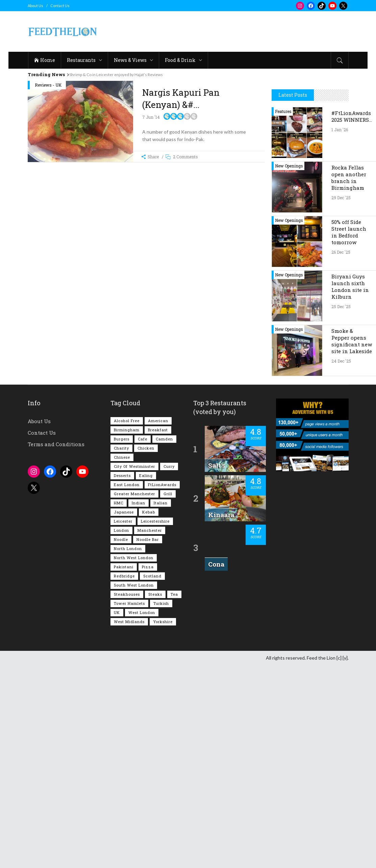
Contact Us (60, 6)
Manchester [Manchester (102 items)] (150, 733)
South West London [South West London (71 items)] (134, 788)
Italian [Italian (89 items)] (161, 706)
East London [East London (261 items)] (127, 688)
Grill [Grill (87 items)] (168, 697)
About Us (35, 6)
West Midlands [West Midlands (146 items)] (129, 825)
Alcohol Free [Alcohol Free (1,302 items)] (127, 624)
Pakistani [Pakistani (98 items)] (124, 770)
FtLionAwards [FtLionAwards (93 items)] (162, 688)
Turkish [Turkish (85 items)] (161, 806)
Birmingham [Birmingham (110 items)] (127, 633)
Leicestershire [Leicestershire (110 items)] (155, 724)
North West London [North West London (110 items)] (134, 761)
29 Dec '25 (341, 401)
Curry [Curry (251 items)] (169, 669)
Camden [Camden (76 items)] (164, 642)
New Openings (289, 369)
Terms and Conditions (56, 647)
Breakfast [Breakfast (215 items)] (158, 633)
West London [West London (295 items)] (142, 815)
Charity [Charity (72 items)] (121, 651)
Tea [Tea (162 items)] (174, 797)
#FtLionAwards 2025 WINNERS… (352, 319)
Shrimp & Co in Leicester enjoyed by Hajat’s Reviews (116, 75)
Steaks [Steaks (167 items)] (155, 797)
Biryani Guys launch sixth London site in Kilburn (350, 489)
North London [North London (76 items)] (128, 751)
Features (283, 314)
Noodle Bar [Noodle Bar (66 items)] (148, 742)
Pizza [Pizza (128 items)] (148, 770)
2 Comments (185, 157)
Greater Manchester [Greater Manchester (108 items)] (134, 697)
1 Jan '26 (340, 333)
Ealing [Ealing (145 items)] (146, 678)
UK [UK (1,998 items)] (117, 815)
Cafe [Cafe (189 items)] (143, 642)
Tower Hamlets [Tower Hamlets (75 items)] (129, 806)
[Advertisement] (226, 31)
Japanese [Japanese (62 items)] (124, 715)
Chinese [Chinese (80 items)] (122, 660)
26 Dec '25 (341, 455)
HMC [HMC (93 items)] (119, 706)
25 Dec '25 (341, 509)
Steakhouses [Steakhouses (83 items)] (127, 797)
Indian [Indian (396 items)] (139, 706)
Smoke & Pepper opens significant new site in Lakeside (352, 544)
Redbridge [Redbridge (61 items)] (124, 779)
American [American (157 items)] (158, 624)
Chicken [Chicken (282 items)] (146, 651)
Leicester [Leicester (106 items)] (123, 724)
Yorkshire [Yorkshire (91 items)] (163, 825)
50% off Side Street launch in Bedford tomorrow (349, 435)
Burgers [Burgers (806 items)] (122, 642)
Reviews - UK (48, 85)
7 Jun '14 (151, 117)
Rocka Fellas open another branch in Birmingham (349, 381)
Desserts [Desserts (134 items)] (122, 678)
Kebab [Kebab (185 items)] (149, 715)
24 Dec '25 (341, 564)
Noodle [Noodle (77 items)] (121, 742)
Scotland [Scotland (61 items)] (152, 779)
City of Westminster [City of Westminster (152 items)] (134, 669)
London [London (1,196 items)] (121, 733)
